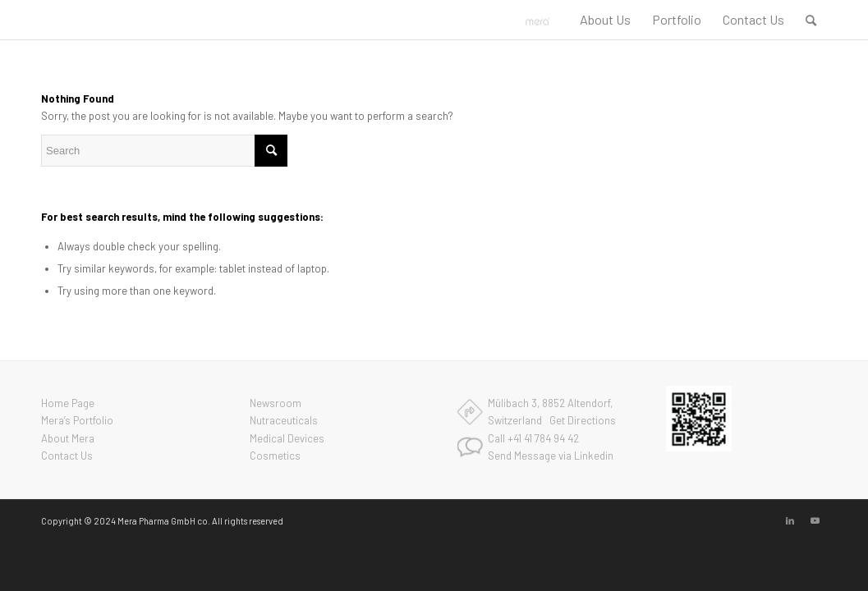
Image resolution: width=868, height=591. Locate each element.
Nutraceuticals (284, 420)
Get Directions (583, 420)
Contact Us (67, 456)
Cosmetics (275, 456)
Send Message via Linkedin (551, 456)
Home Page (68, 403)
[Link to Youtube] (815, 520)
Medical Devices (287, 438)
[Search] (811, 20)
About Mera (68, 438)
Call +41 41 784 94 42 (533, 438)
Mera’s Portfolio (77, 420)
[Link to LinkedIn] (790, 520)
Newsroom (276, 403)
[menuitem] (605, 20)
